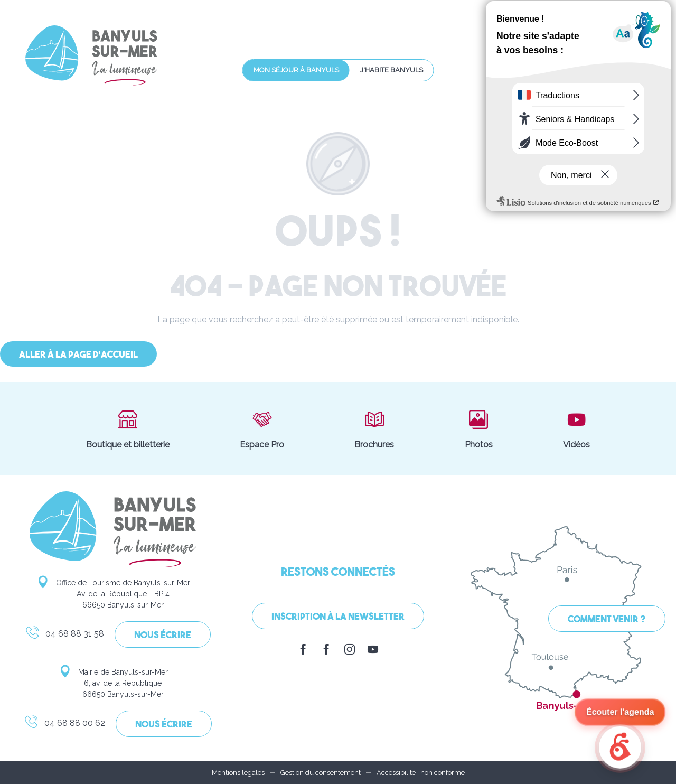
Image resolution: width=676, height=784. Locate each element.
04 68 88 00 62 (64, 725)
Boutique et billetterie (128, 429)
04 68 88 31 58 (64, 636)
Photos (479, 429)
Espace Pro (262, 429)
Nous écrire (163, 636)
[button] (603, 36)
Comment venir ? (607, 620)
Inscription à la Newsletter (338, 617)
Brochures (374, 429)
